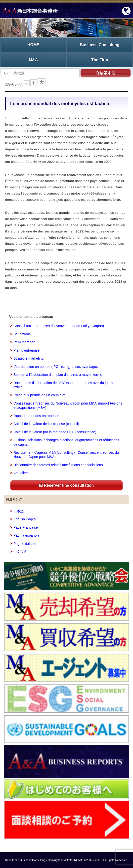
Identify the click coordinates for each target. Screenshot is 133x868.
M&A (33, 60)
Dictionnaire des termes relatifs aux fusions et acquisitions (58, 465)
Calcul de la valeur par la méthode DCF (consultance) (55, 432)
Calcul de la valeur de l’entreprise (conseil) (46, 424)
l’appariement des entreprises (36, 416)
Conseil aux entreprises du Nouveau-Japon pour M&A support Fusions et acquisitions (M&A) (68, 405)
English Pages (25, 519)
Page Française (26, 527)
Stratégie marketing (28, 358)
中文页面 (20, 552)
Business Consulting (100, 45)
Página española (26, 535)
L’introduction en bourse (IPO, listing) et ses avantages (56, 367)
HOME (33, 45)
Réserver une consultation (66, 485)
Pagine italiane (25, 544)
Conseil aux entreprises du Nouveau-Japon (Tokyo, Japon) (59, 326)
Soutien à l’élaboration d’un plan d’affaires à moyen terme (58, 375)
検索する (106, 73)
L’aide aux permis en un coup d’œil (40, 395)
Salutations (22, 334)
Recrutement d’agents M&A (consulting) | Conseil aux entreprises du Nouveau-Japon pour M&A (66, 455)
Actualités (21, 473)
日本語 (19, 511)
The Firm (100, 60)
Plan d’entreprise (26, 350)
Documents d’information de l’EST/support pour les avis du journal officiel (64, 385)
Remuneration (24, 342)
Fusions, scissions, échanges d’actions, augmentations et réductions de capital (66, 442)
